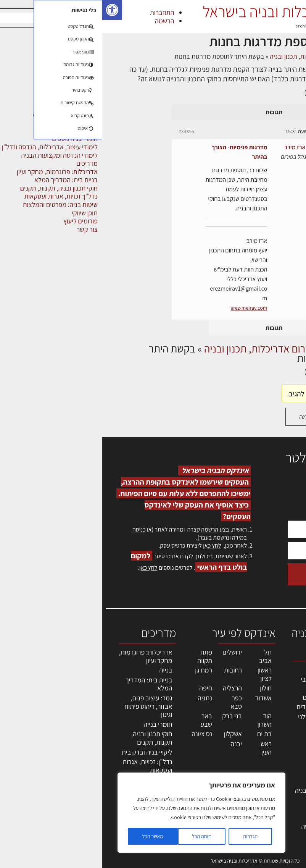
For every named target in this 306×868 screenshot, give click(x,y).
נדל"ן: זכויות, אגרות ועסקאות (45, 766)
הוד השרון (162, 720)
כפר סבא (134, 702)
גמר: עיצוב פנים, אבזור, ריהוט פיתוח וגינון (46, 706)
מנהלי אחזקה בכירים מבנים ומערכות (280, 734)
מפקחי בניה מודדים (219, 707)
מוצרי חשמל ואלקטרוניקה (228, 777)
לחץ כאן (110, 546)
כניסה (37, 529)
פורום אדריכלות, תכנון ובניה (203, 56)
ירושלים (130, 652)
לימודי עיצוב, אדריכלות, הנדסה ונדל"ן (221, 826)
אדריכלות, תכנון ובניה (277, 673)
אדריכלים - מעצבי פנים (221, 683)
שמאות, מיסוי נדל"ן (281, 689)
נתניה (103, 698)
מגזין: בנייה (283, 792)
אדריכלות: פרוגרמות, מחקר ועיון (43, 656)
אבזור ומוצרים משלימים (226, 804)
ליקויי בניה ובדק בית (45, 752)
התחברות (60, 12)
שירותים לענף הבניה (218, 790)
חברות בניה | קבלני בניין (220, 721)
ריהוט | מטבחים (225, 762)
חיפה (103, 688)
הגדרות (148, 836)
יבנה (134, 744)
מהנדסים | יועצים (222, 697)
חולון (163, 688)
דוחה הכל (99, 836)
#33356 (84, 131)
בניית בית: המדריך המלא (47, 684)
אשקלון (131, 734)
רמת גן (101, 670)
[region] (99, 813)
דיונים (251, 56)
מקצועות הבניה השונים (225, 739)
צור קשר (287, 776)
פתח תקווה (102, 656)
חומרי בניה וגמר (224, 752)
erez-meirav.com (147, 308)
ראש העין (164, 748)
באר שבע (104, 720)
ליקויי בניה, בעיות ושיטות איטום (281, 710)
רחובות (131, 670)
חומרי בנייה (56, 724)
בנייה (64, 670)
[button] (10, 10)
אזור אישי (286, 751)
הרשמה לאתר (280, 759)
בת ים (162, 734)
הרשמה (62, 21)
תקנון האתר (283, 817)
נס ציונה (100, 734)
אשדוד (161, 698)
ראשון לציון (162, 674)
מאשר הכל (51, 836)
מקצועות (233, 669)
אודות (290, 784)
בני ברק (130, 716)
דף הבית (275, 56)
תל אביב (163, 656)
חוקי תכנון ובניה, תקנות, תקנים (50, 738)
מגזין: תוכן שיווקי (285, 805)
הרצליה (130, 688)
